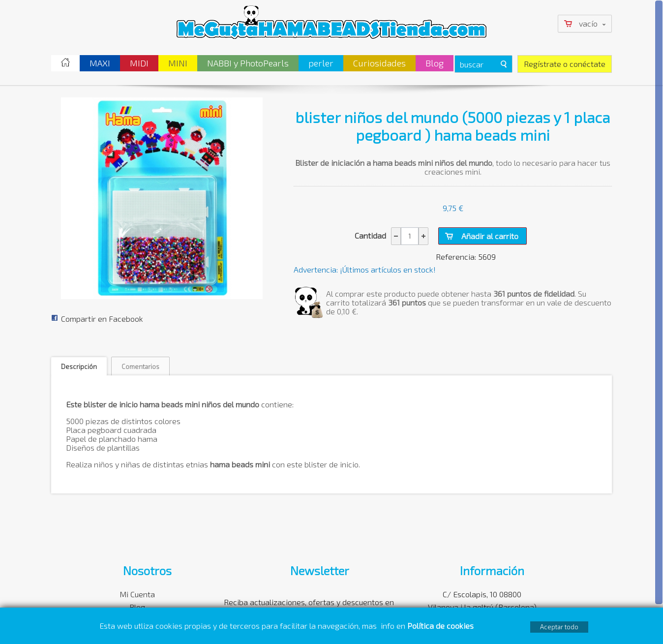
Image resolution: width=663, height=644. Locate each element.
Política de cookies (441, 626)
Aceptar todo (559, 627)
